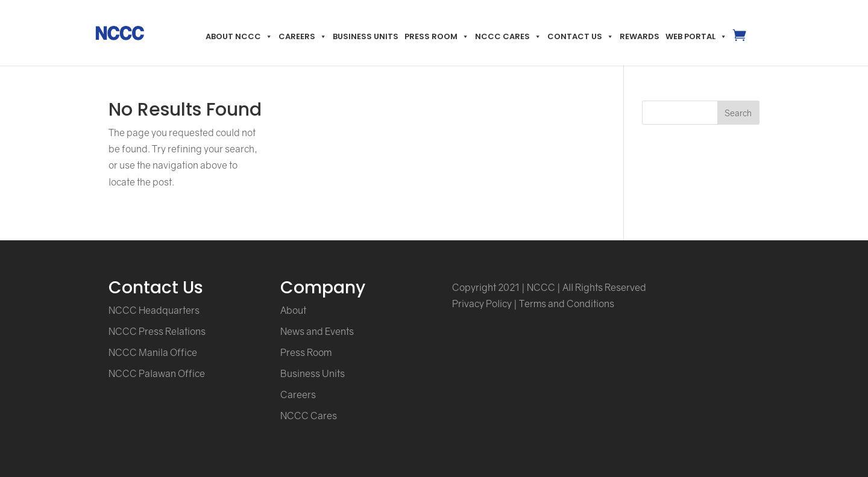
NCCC (541, 287)
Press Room (437, 36)
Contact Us (580, 36)
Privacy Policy (482, 304)
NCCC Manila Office (153, 352)
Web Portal (696, 36)
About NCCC (239, 36)
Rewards (640, 36)
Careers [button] (303, 36)
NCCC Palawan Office (157, 373)
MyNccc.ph (738, 45)
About (293, 310)
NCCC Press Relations (157, 331)
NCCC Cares (508, 36)
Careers (298, 394)
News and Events (317, 331)
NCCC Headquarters (154, 310)
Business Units (366, 36)
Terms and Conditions (567, 304)
